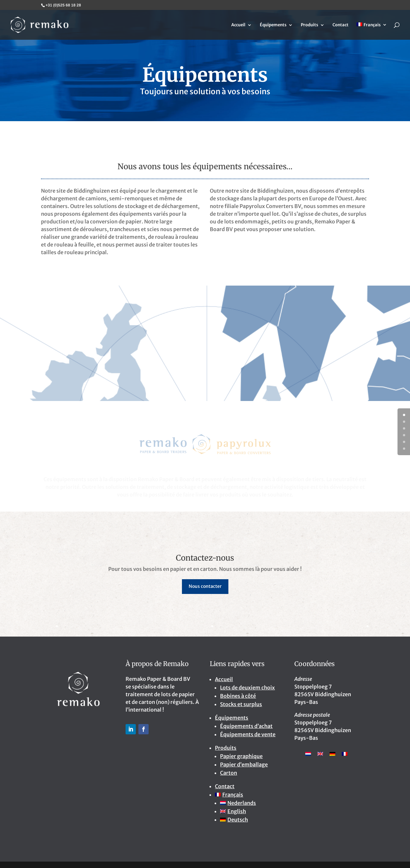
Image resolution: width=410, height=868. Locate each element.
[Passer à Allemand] (332, 753)
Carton (229, 773)
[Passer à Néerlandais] (308, 753)
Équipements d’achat (246, 726)
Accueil (238, 25)
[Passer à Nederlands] (252, 803)
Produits (309, 25)
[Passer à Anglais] (320, 753)
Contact (340, 25)
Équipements (273, 25)
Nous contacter (205, 586)
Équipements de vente (248, 734)
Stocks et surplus (241, 704)
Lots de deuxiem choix (247, 688)
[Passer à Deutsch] (252, 820)
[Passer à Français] (345, 753)
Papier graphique (241, 756)
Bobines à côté (238, 696)
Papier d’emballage (244, 764)
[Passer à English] (252, 811)
